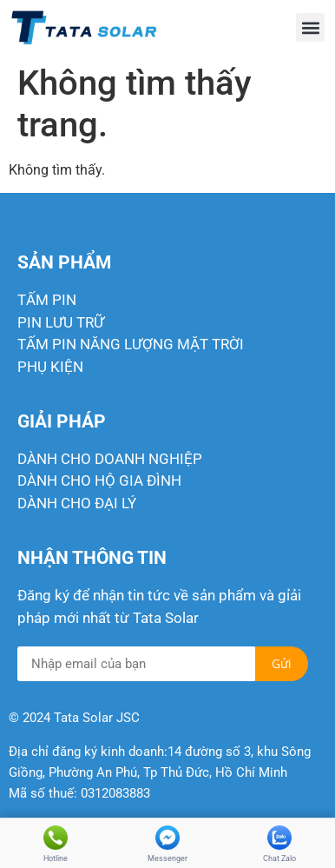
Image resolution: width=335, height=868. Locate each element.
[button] (310, 27)
